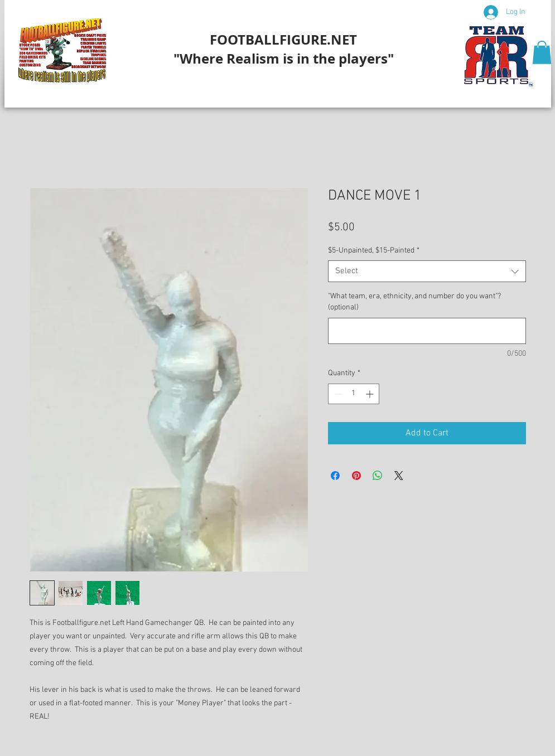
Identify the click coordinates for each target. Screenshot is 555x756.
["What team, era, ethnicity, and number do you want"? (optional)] (427, 331)
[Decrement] (337, 394)
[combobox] (427, 271)
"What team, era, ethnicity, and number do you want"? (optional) (414, 302)
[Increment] (371, 394)
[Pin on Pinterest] (356, 476)
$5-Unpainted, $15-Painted (374, 251)
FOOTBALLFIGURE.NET (283, 40)
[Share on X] (399, 476)
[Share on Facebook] (335, 476)
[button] (542, 52)
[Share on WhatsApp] (378, 476)
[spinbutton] (354, 394)
